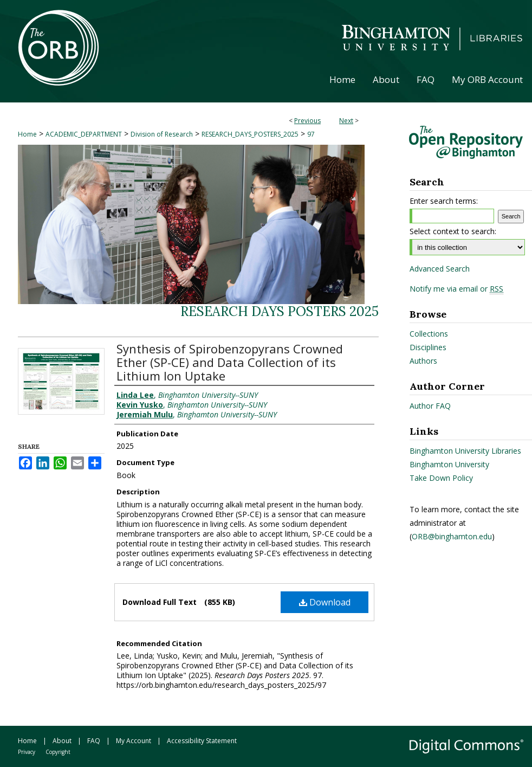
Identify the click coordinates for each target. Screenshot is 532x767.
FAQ (94, 741)
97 (311, 134)
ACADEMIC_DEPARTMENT (84, 134)
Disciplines (428, 347)
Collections (429, 334)
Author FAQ (430, 406)
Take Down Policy (441, 478)
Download (325, 602)
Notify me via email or (456, 289)
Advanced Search (440, 269)
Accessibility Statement (202, 741)
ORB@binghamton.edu (452, 536)
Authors (423, 361)
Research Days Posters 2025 (280, 311)
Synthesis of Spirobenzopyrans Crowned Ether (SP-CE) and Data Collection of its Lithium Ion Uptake (230, 362)
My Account (134, 741)
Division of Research (162, 134)
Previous (307, 121)
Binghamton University (449, 464)
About (62, 741)
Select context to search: (453, 231)
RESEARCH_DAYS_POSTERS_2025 (250, 134)
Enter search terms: (444, 201)
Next (346, 121)
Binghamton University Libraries (465, 451)
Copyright (58, 752)
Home (27, 134)
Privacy (27, 752)
